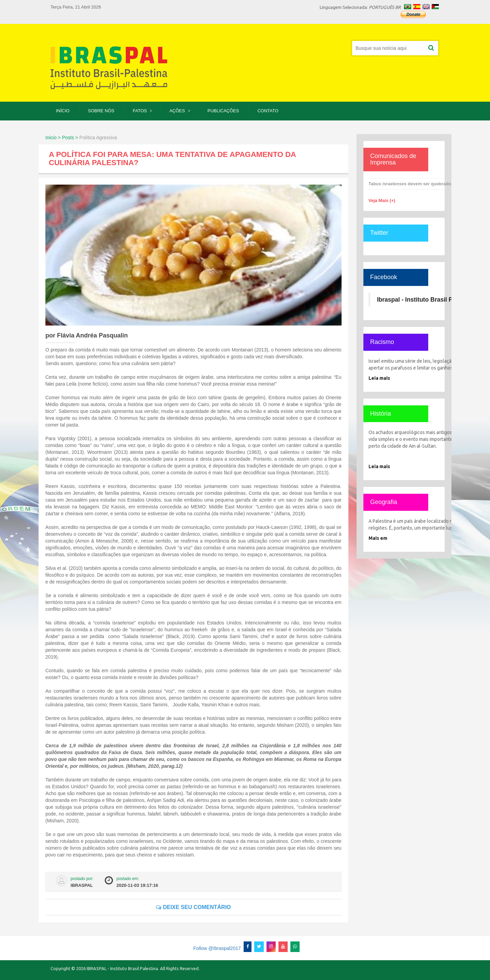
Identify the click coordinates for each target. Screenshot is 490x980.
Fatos (140, 111)
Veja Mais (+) (382, 200)
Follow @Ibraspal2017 (217, 948)
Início (63, 111)
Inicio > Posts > (62, 138)
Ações (177, 111)
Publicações (223, 111)
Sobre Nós (101, 111)
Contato (268, 111)
